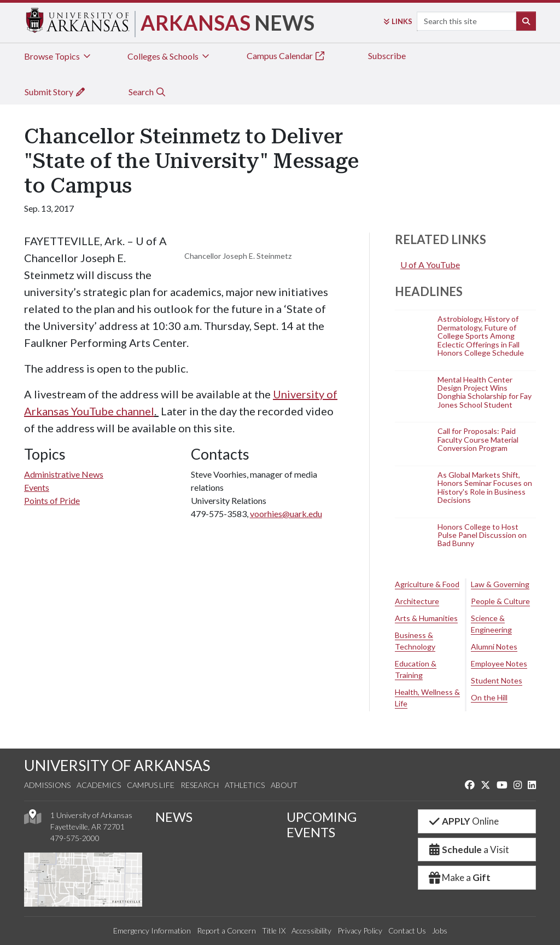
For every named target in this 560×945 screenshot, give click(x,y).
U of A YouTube (430, 265)
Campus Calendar (286, 56)
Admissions (47, 785)
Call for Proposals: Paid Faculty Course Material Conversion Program (478, 440)
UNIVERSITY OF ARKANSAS (117, 765)
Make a (459, 877)
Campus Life (151, 785)
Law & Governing (500, 584)
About (284, 785)
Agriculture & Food (427, 584)
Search (147, 92)
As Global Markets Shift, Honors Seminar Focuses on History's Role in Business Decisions (485, 487)
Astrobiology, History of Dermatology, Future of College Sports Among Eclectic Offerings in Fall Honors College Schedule (481, 336)
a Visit (468, 850)
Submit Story (55, 92)
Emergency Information (152, 930)
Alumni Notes (494, 647)
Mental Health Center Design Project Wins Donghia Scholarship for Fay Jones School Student (485, 392)
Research (200, 785)
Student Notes (497, 680)
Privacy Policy (360, 930)
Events (37, 487)
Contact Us (407, 930)
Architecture (417, 601)
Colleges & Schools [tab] (169, 56)
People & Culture (500, 601)
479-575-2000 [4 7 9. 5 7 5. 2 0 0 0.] (75, 838)
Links (398, 21)
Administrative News (64, 474)
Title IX (274, 930)
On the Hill (489, 697)
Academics (99, 785)
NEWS (174, 817)
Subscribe (387, 56)
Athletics (245, 785)
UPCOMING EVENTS (322, 825)
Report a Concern (226, 930)
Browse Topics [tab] (58, 56)
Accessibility (311, 930)
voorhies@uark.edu (286, 514)
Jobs (440, 930)
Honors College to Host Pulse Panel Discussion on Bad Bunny (482, 535)
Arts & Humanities (426, 618)
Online (463, 821)
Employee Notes (499, 663)
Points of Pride (52, 500)
